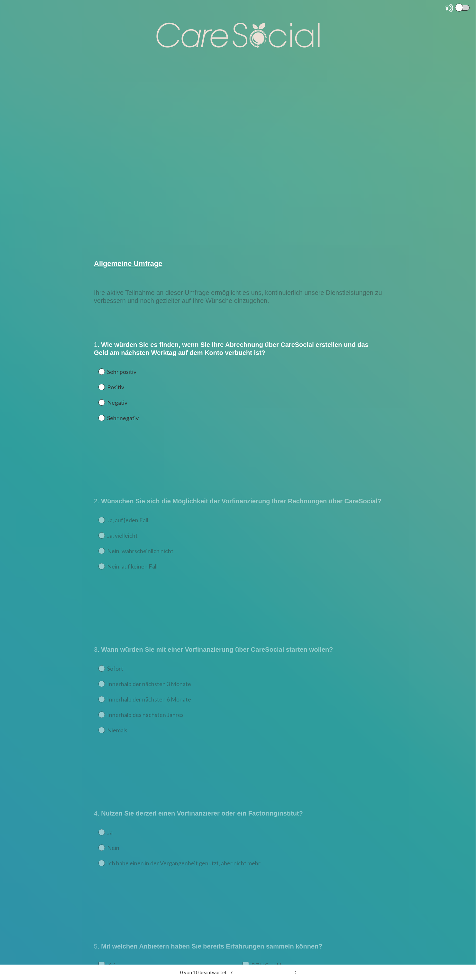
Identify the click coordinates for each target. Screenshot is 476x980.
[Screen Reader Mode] (458, 8)
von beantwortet (203, 972)
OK (104, 324)
